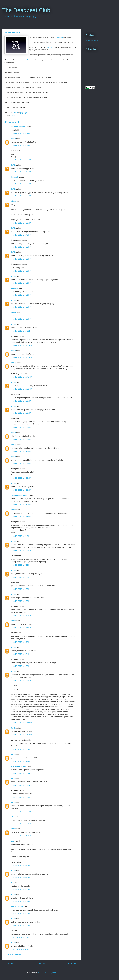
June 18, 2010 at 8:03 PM (21, 601)
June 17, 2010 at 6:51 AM (21, 145)
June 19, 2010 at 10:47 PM (21, 773)
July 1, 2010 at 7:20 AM (20, 949)
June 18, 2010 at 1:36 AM (21, 452)
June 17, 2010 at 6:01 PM (21, 295)
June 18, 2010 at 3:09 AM (21, 478)
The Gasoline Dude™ (20, 495)
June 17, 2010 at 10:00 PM (21, 331)
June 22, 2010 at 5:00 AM (21, 889)
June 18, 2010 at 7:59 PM (21, 577)
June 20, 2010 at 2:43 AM (21, 797)
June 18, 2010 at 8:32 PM (21, 666)
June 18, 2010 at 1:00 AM (21, 401)
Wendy (14, 363)
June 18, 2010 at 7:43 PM (21, 536)
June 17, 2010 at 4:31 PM (21, 283)
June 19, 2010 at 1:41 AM (21, 761)
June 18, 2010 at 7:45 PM (21, 551)
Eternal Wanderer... (19, 127)
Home (42, 964)
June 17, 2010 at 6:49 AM (21, 133)
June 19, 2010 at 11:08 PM (21, 785)
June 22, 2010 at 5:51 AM (21, 901)
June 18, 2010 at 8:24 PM (21, 654)
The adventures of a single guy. (20, 16)
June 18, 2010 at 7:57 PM (21, 565)
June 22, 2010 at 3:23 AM (21, 865)
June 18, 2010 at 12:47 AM (21, 377)
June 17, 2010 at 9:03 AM (21, 223)
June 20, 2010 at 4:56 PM (21, 824)
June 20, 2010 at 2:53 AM (21, 812)
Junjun (30, 60)
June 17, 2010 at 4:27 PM (21, 247)
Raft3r (13, 139)
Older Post (73, 964)
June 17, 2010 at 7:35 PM (21, 307)
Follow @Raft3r (92, 40)
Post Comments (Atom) (47, 972)
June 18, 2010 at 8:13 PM (21, 616)
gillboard (14, 288)
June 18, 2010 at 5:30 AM (21, 504)
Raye (13, 882)
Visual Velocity (17, 906)
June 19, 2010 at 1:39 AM (21, 749)
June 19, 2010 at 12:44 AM (21, 723)
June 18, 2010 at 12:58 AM (21, 389)
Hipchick (14, 177)
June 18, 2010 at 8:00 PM (21, 589)
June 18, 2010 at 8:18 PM (21, 642)
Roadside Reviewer (19, 766)
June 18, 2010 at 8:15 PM (21, 628)
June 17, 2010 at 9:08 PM (21, 319)
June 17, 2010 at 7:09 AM (21, 160)
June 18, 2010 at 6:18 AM (21, 516)
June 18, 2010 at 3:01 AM (21, 464)
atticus (14, 201)
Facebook (49, 47)
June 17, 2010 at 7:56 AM (21, 184)
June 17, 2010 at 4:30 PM (21, 271)
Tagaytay (60, 37)
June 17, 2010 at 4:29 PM (21, 259)
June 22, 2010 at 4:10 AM (21, 877)
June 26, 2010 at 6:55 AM (21, 913)
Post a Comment (15, 954)
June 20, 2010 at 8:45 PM (21, 836)
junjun (13, 116)
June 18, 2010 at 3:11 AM (21, 490)
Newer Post (10, 964)
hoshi (13, 841)
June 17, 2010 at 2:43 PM (21, 235)
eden (13, 817)
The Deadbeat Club (26, 10)
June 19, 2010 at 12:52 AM (21, 735)
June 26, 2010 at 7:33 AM (21, 925)
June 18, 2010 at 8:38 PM (21, 681)
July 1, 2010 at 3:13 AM (20, 937)
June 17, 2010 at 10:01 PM (21, 345)
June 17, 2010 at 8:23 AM (21, 196)
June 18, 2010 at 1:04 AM (21, 428)
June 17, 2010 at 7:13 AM (21, 172)
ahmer (13, 312)
